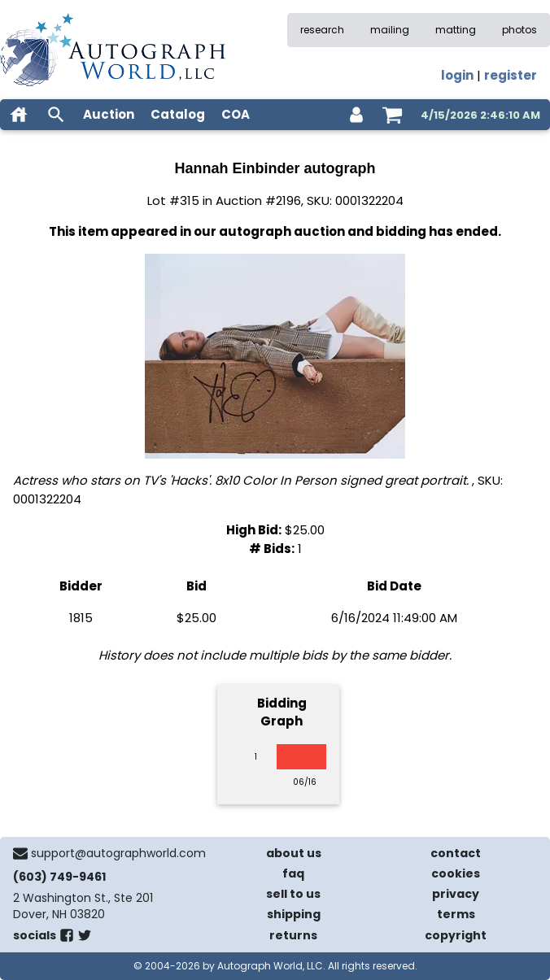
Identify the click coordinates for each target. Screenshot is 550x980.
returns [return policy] (293, 935)
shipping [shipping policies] (294, 914)
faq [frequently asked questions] (293, 873)
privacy (456, 894)
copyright (456, 935)
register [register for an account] (511, 75)
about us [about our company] (294, 853)
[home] (19, 115)
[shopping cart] (392, 115)
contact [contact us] (456, 853)
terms (456, 914)
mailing (390, 30)
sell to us (293, 894)
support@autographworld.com (118, 853)
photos (519, 30)
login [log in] (457, 75)
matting (456, 30)
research (322, 30)
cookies (456, 873)
